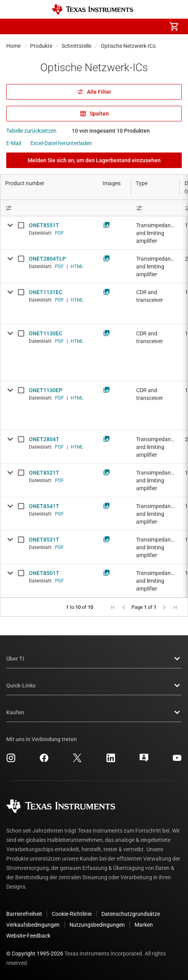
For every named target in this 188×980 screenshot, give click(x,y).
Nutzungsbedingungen (97, 925)
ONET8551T (44, 225)
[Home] (92, 10)
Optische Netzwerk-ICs (128, 46)
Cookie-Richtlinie (72, 914)
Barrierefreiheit (24, 914)
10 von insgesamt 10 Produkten (111, 131)
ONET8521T (44, 473)
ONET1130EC (46, 333)
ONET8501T (44, 573)
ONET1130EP (46, 390)
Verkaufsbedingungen (33, 925)
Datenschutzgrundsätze (131, 914)
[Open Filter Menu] (155, 208)
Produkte (41, 46)
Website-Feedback (28, 936)
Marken (144, 925)
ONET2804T (44, 439)
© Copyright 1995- (35, 954)
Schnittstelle (76, 46)
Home (13, 46)
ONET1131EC (46, 292)
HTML (77, 266)
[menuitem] (108, 26)
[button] (14, 26)
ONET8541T (44, 506)
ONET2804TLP (47, 259)
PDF (59, 233)
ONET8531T (44, 540)
